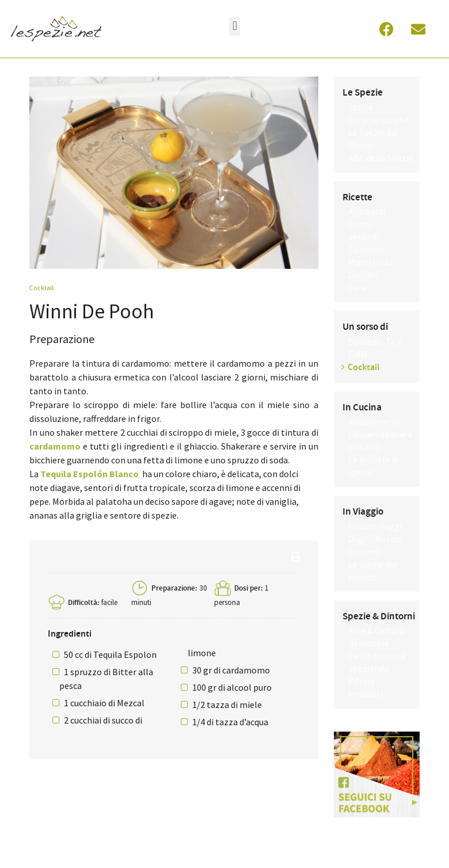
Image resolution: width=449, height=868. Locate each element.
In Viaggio (363, 512)
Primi (359, 224)
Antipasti (367, 211)
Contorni (366, 249)
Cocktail (41, 288)
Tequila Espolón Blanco (90, 474)
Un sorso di (365, 327)
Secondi (364, 237)
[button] (235, 26)
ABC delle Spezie (381, 158)
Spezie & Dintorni (379, 616)
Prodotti (366, 694)
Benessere (369, 643)
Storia (360, 107)
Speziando (369, 668)
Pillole (362, 681)
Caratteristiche (378, 120)
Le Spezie (363, 93)
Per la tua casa (377, 656)
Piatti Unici (370, 262)
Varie (358, 287)
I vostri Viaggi (375, 526)
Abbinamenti (374, 421)
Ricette (357, 197)
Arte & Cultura (376, 630)
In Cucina (362, 408)
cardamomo (55, 446)
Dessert (364, 275)
